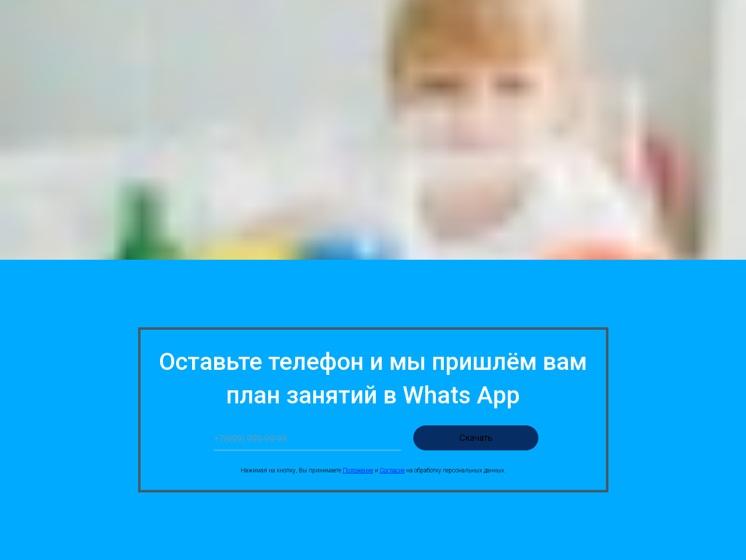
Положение (358, 470)
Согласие (392, 470)
